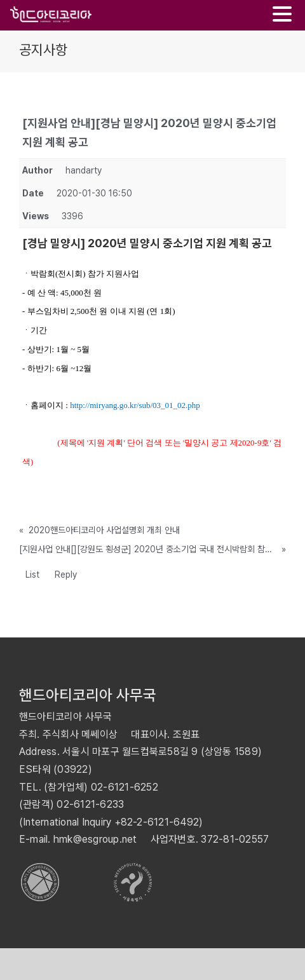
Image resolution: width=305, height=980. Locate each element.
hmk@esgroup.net (95, 839)
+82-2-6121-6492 (157, 822)
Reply (66, 575)
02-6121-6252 (125, 787)
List (32, 575)
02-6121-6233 (90, 804)
